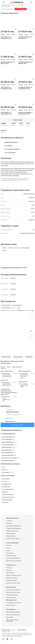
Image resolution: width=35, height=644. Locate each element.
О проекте (9, 521)
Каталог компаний (11, 580)
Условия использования (13, 538)
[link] (8, 5)
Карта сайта (10, 617)
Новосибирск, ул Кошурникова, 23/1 (6, 38)
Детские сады (18, 357)
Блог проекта (10, 553)
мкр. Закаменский (7, 500)
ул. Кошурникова (6, 484)
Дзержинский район (8, 461)
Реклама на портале (12, 531)
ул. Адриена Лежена (7, 494)
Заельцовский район (8, 455)
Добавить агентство (12, 578)
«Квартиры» (4, 180)
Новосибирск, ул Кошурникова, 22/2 (6, 88)
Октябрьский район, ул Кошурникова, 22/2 (25, 88)
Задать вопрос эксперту (13, 592)
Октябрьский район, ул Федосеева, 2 (25, 38)
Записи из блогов (11, 556)
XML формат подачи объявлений (12, 621)
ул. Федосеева (6, 487)
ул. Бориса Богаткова (8, 497)
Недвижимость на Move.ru (8, 5)
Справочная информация (14, 528)
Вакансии (9, 523)
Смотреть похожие (18, 425)
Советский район (7, 439)
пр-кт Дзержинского (8, 489)
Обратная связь (11, 536)
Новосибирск (20, 5)
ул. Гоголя (4, 481)
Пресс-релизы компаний (13, 558)
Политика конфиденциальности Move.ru (12, 636)
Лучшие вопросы (11, 597)
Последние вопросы (12, 595)
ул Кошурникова (6, 6)
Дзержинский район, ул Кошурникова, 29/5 (25, 113)
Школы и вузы (6, 357)
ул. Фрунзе (5, 492)
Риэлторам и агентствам (13, 603)
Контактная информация (13, 526)
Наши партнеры (11, 533)
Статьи (8, 548)
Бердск (20, 310)
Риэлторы (9, 568)
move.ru (13, 630)
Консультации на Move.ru (13, 590)
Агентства (9, 570)
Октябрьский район (7, 445)
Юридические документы (14, 561)
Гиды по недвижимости (13, 615)
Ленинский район (7, 447)
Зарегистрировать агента (14, 575)
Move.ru (23, 635)
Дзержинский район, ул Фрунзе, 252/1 (8, 63)
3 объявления (9, 418)
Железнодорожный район (9, 458)
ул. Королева (5, 479)
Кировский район (7, 450)
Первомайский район (8, 442)
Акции (8, 551)
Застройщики (10, 573)
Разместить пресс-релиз (13, 583)
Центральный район (7, 437)
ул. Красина (5, 502)
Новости (9, 545)
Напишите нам (6, 631)
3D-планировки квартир (13, 612)
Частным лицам (11, 605)
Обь (4, 310)
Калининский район (7, 453)
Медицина (29, 357)
